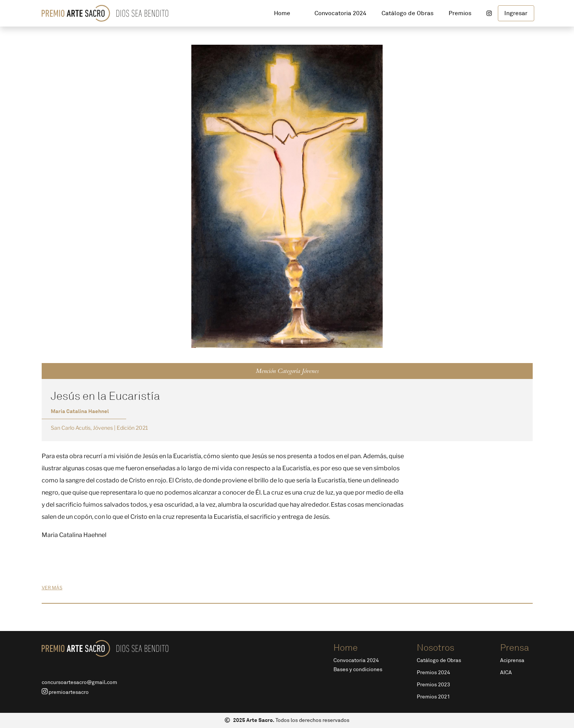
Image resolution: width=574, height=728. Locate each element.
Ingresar (516, 13)
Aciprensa (512, 660)
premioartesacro (65, 692)
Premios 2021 (433, 697)
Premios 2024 (433, 672)
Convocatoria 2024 (356, 660)
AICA (506, 672)
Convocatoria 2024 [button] (340, 13)
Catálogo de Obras (439, 660)
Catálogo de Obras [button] (407, 13)
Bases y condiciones (358, 669)
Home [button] (282, 13)
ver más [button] (52, 588)
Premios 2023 (433, 685)
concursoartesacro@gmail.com (79, 682)
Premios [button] (460, 13)
